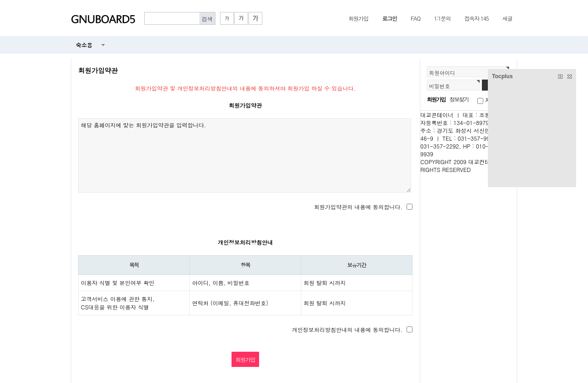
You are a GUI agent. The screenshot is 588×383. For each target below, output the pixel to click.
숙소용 (84, 45)
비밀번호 (440, 86)
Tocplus (502, 76)
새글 (507, 18)
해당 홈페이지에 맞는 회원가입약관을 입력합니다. (245, 155)
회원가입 (358, 18)
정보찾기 (459, 99)
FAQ (416, 18)
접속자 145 (477, 18)
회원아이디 (442, 73)
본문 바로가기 (0, 0)
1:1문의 (442, 18)
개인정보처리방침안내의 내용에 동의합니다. (347, 329)
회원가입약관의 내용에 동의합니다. (358, 207)
